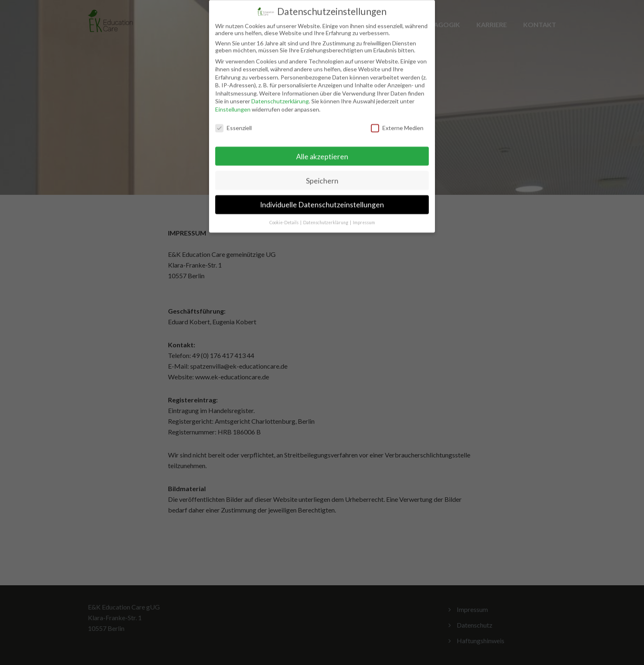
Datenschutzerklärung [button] (326, 217)
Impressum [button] (364, 217)
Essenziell (233, 122)
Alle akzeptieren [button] (322, 151)
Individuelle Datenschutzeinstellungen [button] (322, 199)
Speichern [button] (322, 175)
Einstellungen (233, 103)
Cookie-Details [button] (284, 217)
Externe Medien (397, 122)
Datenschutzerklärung (280, 96)
